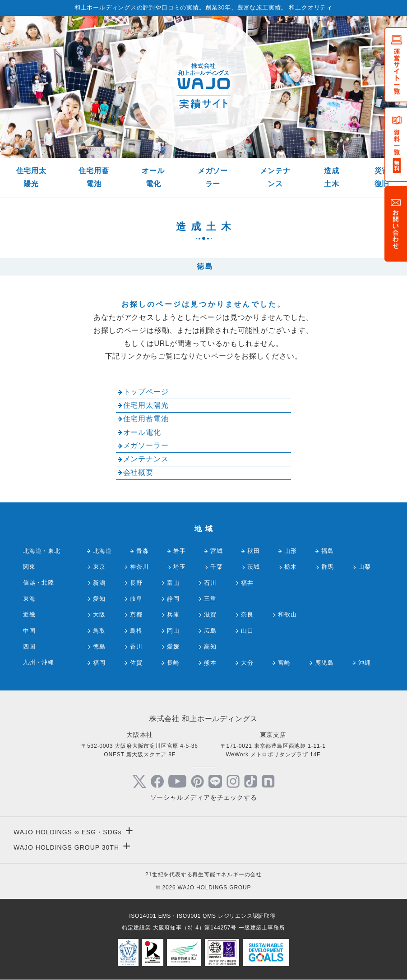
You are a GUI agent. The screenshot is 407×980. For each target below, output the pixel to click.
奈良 (247, 614)
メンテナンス (275, 177)
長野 (136, 583)
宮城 (217, 551)
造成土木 (332, 177)
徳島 (99, 646)
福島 (328, 551)
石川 (210, 583)
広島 (210, 631)
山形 (291, 551)
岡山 (173, 631)
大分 (247, 663)
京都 (136, 614)
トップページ (146, 392)
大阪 (99, 614)
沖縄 (365, 663)
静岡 (173, 599)
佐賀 (136, 663)
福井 (247, 583)
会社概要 (138, 472)
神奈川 (139, 567)
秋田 (254, 551)
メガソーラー (213, 177)
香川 (136, 646)
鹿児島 (324, 663)
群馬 (328, 567)
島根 (136, 631)
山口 (247, 631)
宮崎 (284, 663)
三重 (210, 599)
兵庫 (173, 614)
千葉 (217, 567)
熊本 (210, 663)
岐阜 (136, 599)
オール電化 (153, 177)
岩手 (180, 551)
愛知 (99, 599)
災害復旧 (382, 177)
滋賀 (210, 614)
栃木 (291, 567)
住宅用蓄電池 (94, 177)
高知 (210, 646)
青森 (143, 551)
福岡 (99, 663)
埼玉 (180, 567)
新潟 (99, 583)
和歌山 (287, 614)
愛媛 (173, 646)
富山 (173, 583)
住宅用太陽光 (31, 177)
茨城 (254, 567)
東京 (99, 567)
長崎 (173, 663)
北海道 (102, 551)
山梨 (365, 567)
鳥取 (99, 631)
